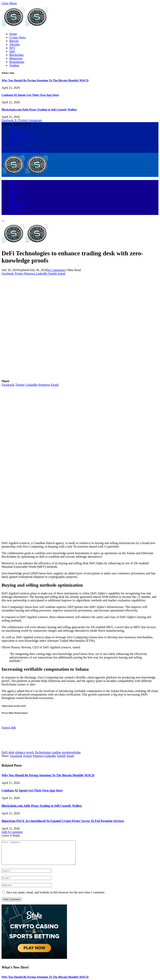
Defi (12, 51)
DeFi (5, 752)
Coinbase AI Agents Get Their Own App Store (30, 95)
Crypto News (18, 37)
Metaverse (16, 58)
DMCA (14, 144)
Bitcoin (14, 41)
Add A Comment (12, 832)
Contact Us (16, 130)
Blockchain (16, 55)
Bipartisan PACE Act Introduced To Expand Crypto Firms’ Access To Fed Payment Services (63, 821)
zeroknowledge (71, 752)
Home (13, 34)
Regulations (17, 62)
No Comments (56, 270)
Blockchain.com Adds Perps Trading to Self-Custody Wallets (39, 110)
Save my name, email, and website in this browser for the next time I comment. (56, 897)
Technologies (43, 752)
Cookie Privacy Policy (23, 137)
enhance (20, 752)
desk (11, 752)
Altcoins (15, 44)
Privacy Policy (18, 134)
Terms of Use (18, 141)
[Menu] (3, 221)
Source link (9, 727)
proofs (30, 752)
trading (56, 752)
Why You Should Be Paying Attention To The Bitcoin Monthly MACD (45, 80)
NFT (12, 48)
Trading (14, 65)
